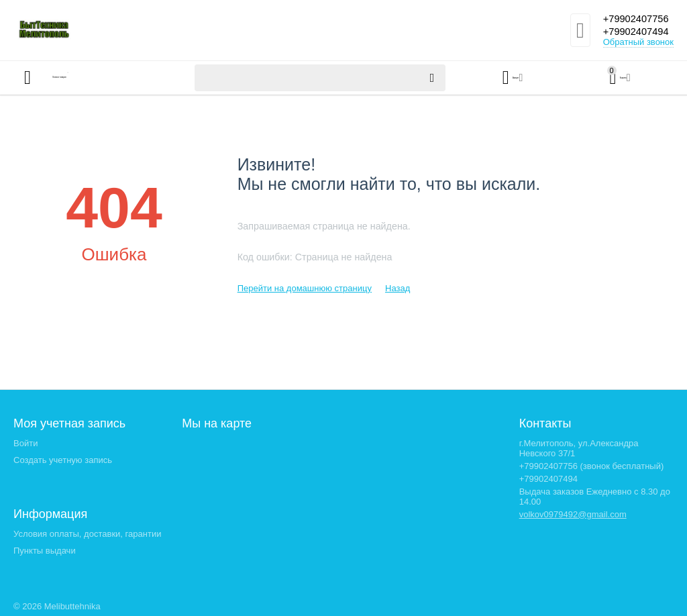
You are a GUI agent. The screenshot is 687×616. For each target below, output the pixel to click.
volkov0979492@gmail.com (573, 514)
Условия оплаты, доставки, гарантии (87, 534)
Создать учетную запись (63, 460)
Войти (25, 443)
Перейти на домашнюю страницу (305, 288)
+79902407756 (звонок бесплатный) (592, 466)
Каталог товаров (93, 78)
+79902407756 (633, 19)
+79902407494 (633, 32)
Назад (398, 288)
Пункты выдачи (45, 551)
